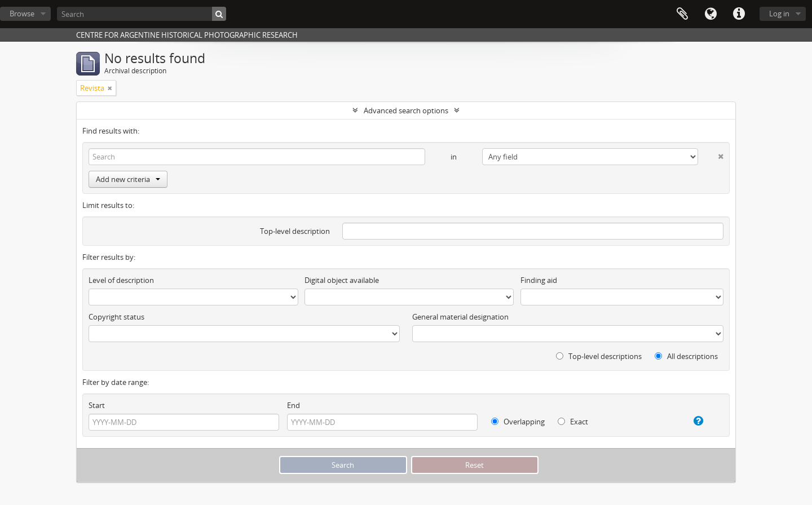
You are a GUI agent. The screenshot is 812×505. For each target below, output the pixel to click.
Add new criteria (128, 179)
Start (97, 405)
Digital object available (342, 280)
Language (710, 14)
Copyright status (116, 317)
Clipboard (682, 14)
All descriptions (686, 356)
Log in (779, 14)
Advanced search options (406, 110)
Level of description (121, 280)
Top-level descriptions (599, 356)
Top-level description (295, 231)
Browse (22, 14)
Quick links (739, 14)
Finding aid (539, 280)
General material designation (460, 317)
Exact (573, 422)
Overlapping (518, 422)
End (294, 405)
